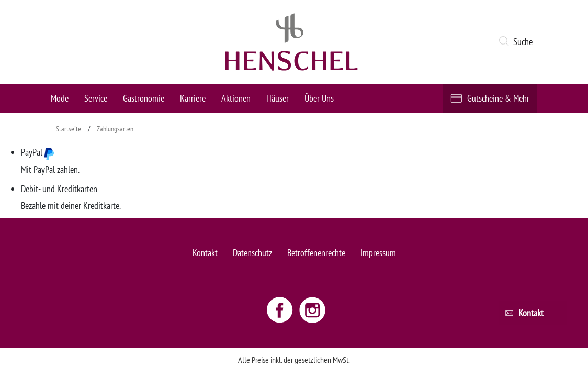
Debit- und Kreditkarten (59, 189)
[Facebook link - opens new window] (281, 309)
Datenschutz (252, 253)
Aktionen (236, 98)
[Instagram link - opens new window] (312, 309)
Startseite (69, 129)
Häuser (278, 98)
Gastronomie (144, 98)
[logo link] (291, 42)
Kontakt (205, 253)
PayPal (38, 153)
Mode (60, 98)
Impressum (378, 253)
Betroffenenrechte (316, 253)
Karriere (193, 98)
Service (96, 98)
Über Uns (319, 98)
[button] (518, 42)
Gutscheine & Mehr (498, 98)
